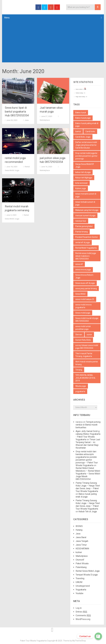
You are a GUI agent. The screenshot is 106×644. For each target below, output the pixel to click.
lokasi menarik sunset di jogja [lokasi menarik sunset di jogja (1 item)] (86, 195)
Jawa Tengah (82, 541)
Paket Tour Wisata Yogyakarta (33, 641)
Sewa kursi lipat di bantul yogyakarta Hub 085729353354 (17, 112)
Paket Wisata (82, 563)
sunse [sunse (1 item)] (89, 335)
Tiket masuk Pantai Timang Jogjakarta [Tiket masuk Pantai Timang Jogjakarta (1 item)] (84, 355)
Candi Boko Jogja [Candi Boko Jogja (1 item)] (83, 137)
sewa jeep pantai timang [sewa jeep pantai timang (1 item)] (86, 288)
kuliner (79, 552)
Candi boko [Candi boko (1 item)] (90, 131)
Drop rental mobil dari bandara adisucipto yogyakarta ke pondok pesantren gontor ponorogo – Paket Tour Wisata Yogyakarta (87, 458)
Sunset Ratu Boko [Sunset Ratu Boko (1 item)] (83, 340)
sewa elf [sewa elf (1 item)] (79, 264)
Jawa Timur (81, 545)
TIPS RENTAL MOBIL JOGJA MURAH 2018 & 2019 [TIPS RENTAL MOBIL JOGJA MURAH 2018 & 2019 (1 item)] (85, 378)
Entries (81, 612)
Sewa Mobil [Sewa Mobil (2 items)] (80, 294)
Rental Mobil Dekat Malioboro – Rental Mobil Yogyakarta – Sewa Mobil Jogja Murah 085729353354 (88, 474)
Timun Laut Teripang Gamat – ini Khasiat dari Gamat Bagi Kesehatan (88, 444)
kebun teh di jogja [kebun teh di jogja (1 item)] (83, 172)
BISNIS (79, 526)
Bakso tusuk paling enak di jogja (86, 495)
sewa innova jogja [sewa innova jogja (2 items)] (83, 270)
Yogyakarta (81, 590)
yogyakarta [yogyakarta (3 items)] (80, 391)
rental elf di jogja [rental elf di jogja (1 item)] (83, 242)
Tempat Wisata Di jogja (87, 575)
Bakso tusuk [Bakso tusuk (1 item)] (81, 113)
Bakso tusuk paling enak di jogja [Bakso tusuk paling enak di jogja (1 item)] (87, 125)
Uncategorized (83, 586)
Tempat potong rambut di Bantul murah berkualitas (88, 425)
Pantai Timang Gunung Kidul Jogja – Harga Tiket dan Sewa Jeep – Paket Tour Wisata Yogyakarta (88, 487)
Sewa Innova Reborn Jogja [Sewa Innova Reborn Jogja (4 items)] (84, 276)
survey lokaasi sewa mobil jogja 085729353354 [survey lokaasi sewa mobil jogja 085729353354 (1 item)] (87, 347)
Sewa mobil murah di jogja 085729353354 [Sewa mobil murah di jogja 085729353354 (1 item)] (87, 320)
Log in (79, 608)
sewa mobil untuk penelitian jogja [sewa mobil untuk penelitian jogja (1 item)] (83, 328)
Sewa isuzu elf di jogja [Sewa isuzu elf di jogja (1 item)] (85, 283)
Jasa (27, 120)
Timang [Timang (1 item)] (79, 370)
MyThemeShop (79, 641)
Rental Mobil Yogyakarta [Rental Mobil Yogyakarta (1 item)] (86, 248)
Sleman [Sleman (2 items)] (79, 335)
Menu (7, 18)
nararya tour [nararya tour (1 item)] (81, 221)
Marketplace (45, 120)
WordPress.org (83, 619)
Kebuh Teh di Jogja (88, 512)
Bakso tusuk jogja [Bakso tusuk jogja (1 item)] (83, 118)
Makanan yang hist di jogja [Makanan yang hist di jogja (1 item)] (87, 210)
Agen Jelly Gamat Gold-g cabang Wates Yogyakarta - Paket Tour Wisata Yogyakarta (88, 435)
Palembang (81, 567)
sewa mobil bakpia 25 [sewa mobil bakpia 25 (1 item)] (85, 299)
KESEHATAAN (82, 549)
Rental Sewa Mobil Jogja (88, 571)
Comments (83, 615)
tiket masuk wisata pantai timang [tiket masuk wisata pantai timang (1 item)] (87, 363)
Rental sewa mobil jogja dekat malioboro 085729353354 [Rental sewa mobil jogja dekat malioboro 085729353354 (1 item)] (86, 256)
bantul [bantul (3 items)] (78, 131)
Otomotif (80, 560)
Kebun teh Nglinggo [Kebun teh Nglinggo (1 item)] (84, 178)
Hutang (79, 530)
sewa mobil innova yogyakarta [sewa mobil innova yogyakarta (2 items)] (83, 306)
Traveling (80, 578)
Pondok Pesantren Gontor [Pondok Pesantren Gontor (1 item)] (87, 237)
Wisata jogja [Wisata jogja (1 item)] (81, 386)
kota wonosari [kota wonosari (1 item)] (82, 183)
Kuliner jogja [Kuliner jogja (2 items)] (81, 188)
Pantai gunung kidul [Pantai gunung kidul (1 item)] (84, 226)
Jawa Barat (81, 537)
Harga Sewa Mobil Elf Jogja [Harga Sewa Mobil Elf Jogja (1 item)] (85, 165)
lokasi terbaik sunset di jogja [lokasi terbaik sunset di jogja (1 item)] (85, 203)
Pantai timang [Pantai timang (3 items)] (82, 232)
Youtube (79, 593)
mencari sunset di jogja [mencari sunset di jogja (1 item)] (85, 215)
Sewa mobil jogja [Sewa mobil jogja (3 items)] (83, 313)
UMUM (79, 582)
